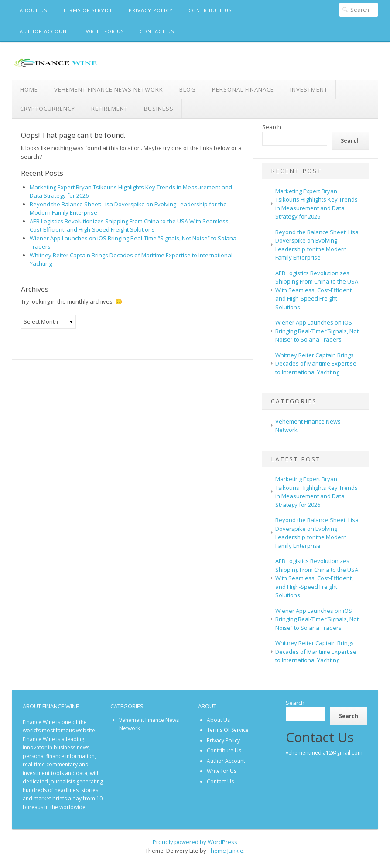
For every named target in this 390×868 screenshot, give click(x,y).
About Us (33, 10)
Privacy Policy (151, 10)
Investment (309, 89)
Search (272, 127)
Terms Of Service (88, 10)
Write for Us (105, 31)
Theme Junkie (226, 851)
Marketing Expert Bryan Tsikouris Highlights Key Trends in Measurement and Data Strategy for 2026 (316, 204)
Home (29, 89)
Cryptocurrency (48, 109)
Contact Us (157, 31)
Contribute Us (210, 10)
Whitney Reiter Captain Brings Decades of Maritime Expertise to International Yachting (316, 364)
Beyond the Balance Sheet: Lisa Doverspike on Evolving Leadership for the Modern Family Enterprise (317, 245)
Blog (188, 89)
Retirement (109, 109)
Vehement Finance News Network (109, 89)
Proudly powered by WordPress (195, 842)
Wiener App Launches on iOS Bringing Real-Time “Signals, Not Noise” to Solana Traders (317, 331)
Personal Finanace (243, 89)
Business (159, 109)
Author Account (45, 31)
